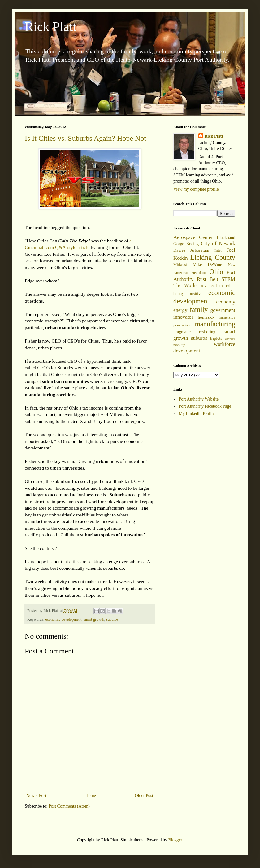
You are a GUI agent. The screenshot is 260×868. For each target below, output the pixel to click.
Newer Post (36, 796)
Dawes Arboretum (191, 250)
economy (226, 302)
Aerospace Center (193, 237)
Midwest (180, 265)
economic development (63, 619)
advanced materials (218, 286)
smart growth (94, 619)
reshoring (207, 332)
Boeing (193, 244)
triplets (216, 338)
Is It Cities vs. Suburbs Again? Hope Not (85, 138)
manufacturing (215, 324)
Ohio (216, 272)
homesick (206, 317)
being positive (188, 294)
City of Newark (218, 244)
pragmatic (182, 332)
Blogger (175, 840)
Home (91, 796)
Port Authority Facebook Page (205, 406)
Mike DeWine (208, 265)
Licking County (213, 257)
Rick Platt (51, 27)
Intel (218, 250)
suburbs (112, 619)
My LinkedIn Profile (197, 414)
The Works (185, 285)
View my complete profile (196, 189)
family (199, 310)
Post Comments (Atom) (69, 806)
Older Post (144, 796)
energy (180, 310)
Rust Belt (208, 279)
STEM (228, 279)
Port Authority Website (199, 399)
